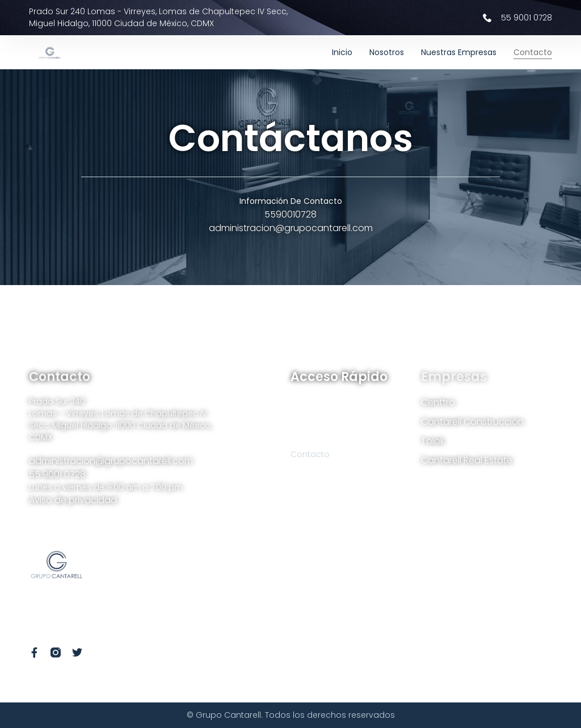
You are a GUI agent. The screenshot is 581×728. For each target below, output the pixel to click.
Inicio (342, 52)
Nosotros (387, 52)
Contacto (533, 52)
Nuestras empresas (459, 52)
